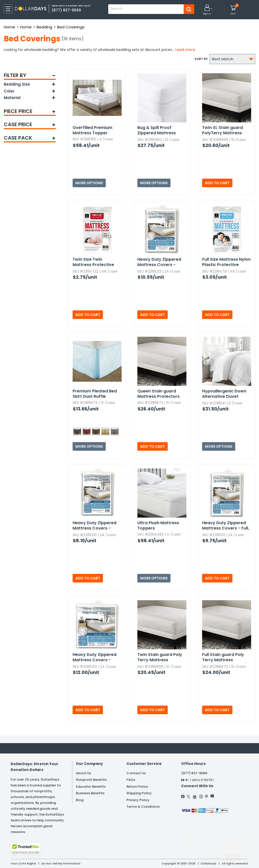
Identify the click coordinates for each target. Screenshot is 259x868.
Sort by (201, 59)
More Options (89, 183)
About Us (83, 773)
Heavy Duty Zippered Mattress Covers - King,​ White (94, 657)
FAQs (131, 780)
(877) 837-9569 (194, 773)
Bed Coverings (71, 27)
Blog (80, 800)
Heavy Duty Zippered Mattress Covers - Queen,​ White (159, 262)
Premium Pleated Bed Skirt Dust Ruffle (95, 394)
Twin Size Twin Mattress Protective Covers (93, 262)
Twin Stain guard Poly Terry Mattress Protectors (160, 657)
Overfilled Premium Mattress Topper (92, 130)
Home (9, 27)
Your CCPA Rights (23, 863)
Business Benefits (90, 793)
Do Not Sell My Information (61, 863)
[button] (207, 10)
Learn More (214, 857)
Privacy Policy (138, 800)
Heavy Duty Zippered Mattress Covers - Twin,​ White (94, 526)
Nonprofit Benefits (91, 780)
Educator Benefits (91, 787)
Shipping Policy (139, 793)
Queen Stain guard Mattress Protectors (158, 394)
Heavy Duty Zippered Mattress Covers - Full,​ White (226, 526)
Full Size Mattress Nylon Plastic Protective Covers (226, 262)
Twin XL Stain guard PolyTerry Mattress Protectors (222, 130)
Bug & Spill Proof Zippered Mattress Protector (157, 130)
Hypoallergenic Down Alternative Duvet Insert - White (224, 394)
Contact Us (136, 773)
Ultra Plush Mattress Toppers (158, 525)
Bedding (44, 27)
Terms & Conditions (143, 807)
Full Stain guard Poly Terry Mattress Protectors (223, 657)
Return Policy (137, 787)
